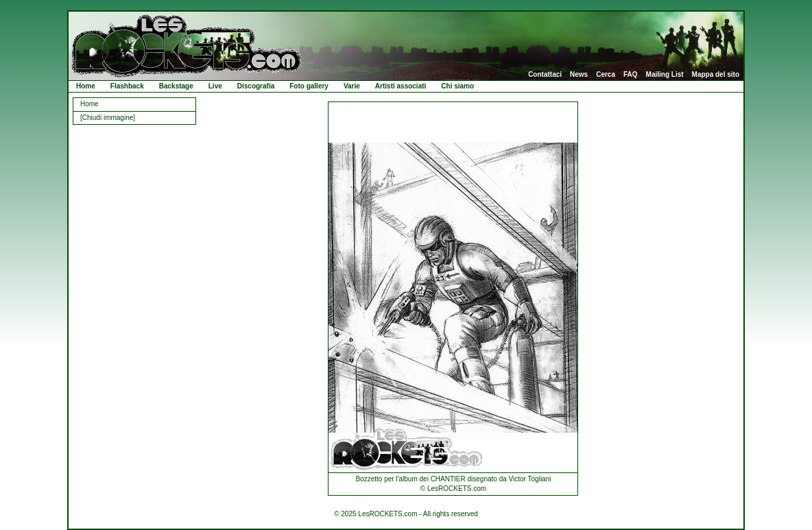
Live (215, 86)
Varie (352, 86)
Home (86, 86)
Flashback (127, 86)
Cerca (606, 75)
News (579, 75)
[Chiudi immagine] (108, 118)
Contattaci (545, 75)
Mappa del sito (716, 75)
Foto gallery (309, 86)
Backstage (176, 86)
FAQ (631, 75)
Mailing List (665, 75)
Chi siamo (457, 86)
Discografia (256, 86)
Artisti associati (401, 86)
